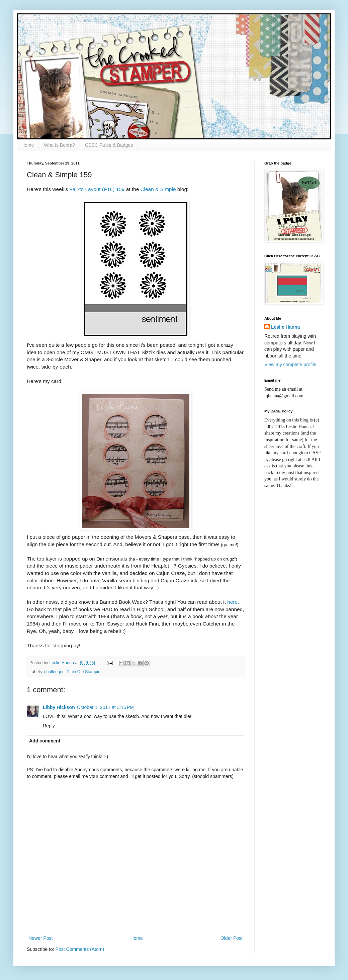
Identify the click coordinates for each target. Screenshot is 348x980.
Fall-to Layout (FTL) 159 (97, 189)
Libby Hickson (59, 707)
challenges (54, 672)
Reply (49, 726)
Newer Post (40, 938)
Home (28, 145)
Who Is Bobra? (59, 145)
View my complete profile (290, 365)
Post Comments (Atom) (80, 949)
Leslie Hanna (285, 327)
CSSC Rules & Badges (109, 145)
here (232, 602)
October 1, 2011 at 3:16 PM (105, 707)
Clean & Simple (158, 189)
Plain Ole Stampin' (84, 672)
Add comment (45, 741)
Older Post (232, 938)
